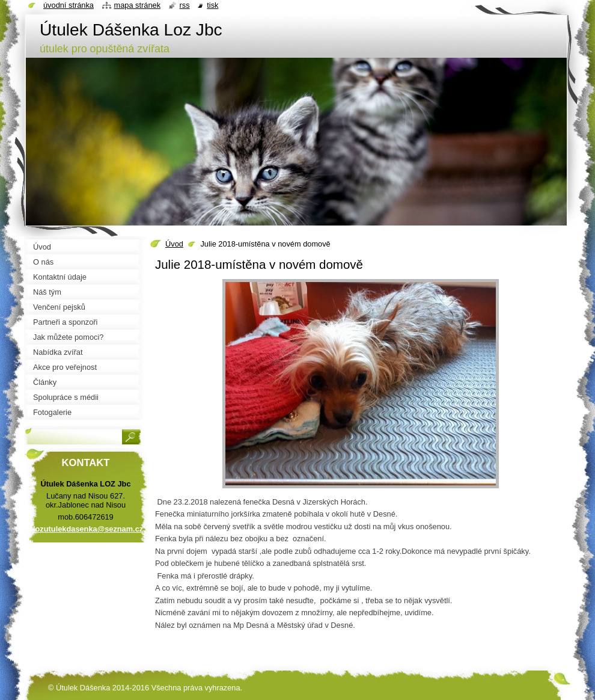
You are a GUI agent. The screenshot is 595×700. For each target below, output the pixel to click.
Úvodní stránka (69, 5)
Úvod (174, 244)
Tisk (212, 5)
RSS (185, 5)
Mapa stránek (138, 5)
